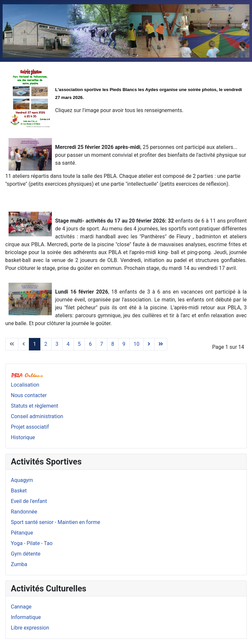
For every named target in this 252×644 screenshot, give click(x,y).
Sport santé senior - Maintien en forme (55, 522)
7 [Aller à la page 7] (102, 344)
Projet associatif (30, 427)
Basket (19, 491)
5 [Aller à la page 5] (79, 344)
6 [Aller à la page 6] (90, 344)
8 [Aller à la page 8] (113, 344)
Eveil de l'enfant (29, 501)
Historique (23, 437)
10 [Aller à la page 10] (136, 344)
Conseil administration (37, 416)
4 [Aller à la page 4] (68, 344)
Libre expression (30, 628)
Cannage (21, 607)
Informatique (26, 617)
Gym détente (26, 554)
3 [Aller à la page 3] (57, 344)
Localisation (25, 385)
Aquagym (22, 480)
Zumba (19, 564)
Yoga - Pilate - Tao (32, 543)
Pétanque (22, 533)
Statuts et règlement (34, 406)
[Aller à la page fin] (161, 344)
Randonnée (24, 512)
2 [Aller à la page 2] (46, 344)
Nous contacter (29, 395)
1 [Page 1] (35, 344)
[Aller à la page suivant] (149, 344)
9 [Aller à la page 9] (124, 344)
